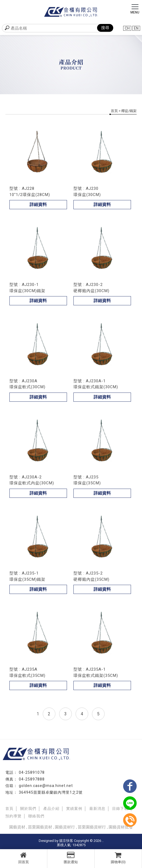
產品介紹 (51, 808)
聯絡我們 (36, 816)
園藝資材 (17, 827)
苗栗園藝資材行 (92, 827)
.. (103, 841)
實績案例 (74, 808)
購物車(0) (118, 858)
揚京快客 (66, 841)
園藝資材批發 (121, 827)
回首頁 (24, 858)
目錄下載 (120, 808)
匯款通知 (71, 858)
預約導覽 (13, 816)
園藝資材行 (65, 827)
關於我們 (28, 808)
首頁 (114, 111)
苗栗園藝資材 (40, 827)
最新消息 (97, 808)
